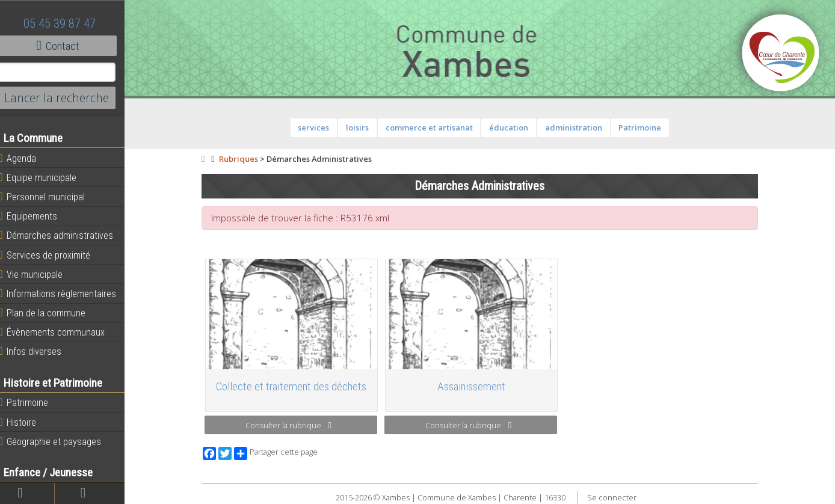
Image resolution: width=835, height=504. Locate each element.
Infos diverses (38, 351)
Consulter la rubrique (293, 425)
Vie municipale (39, 274)
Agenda (25, 158)
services (318, 128)
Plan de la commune (50, 313)
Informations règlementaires (65, 293)
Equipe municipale (45, 177)
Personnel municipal (50, 197)
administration (577, 128)
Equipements (36, 216)
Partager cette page (280, 453)
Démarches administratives (64, 235)
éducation (513, 128)
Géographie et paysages (58, 441)
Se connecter (615, 497)
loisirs (362, 128)
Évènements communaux (60, 332)
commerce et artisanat (433, 128)
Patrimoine (31, 402)
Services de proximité (52, 255)
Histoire (25, 422)
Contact (66, 46)
